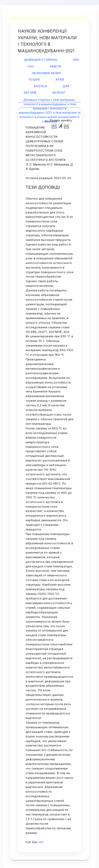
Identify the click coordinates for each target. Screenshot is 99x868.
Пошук (34, 80)
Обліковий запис (47, 73)
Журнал (59, 93)
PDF (41, 842)
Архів (60, 80)
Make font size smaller (54, 126)
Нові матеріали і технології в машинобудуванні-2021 (47, 108)
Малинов (51, 121)
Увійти (56, 67)
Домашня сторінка (41, 60)
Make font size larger (67, 126)
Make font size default (60, 126)
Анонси (40, 86)
